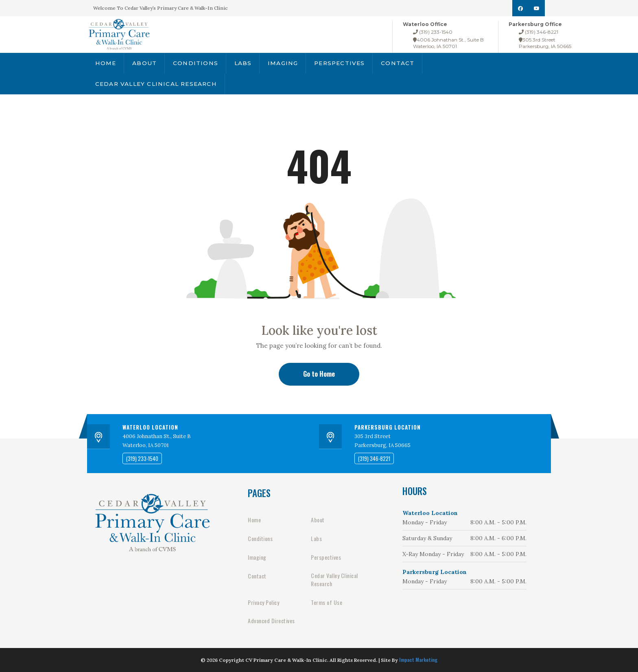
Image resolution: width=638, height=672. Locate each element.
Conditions (193, 64)
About (144, 64)
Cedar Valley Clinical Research (155, 87)
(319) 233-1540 (433, 32)
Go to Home (319, 374)
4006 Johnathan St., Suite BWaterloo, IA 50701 (448, 43)
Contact (393, 64)
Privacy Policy (263, 602)
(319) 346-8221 (539, 32)
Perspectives (336, 64)
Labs (240, 64)
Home (105, 64)
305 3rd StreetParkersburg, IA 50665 (545, 43)
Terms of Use (327, 602)
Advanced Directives (271, 621)
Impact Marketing (418, 660)
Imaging (280, 64)
